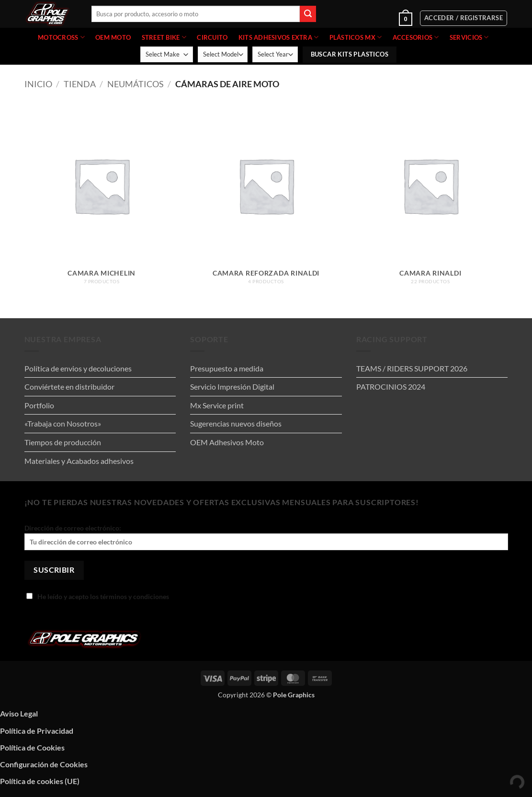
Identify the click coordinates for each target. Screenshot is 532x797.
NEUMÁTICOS (136, 84)
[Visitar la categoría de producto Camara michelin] (102, 201)
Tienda (80, 84)
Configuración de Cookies (44, 764)
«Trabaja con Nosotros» (63, 423)
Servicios (469, 37)
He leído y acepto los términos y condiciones (98, 596)
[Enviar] (308, 14)
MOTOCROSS (61, 37)
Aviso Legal (19, 713)
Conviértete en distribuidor (69, 387)
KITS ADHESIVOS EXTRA (279, 37)
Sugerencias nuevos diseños (236, 423)
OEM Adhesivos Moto (227, 442)
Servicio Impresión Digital (232, 387)
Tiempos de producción (63, 442)
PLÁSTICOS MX (356, 37)
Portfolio (39, 405)
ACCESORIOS (416, 37)
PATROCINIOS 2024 (391, 387)
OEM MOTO (113, 37)
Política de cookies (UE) (40, 781)
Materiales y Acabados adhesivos (79, 461)
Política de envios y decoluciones (78, 368)
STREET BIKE (164, 37)
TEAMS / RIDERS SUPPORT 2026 (412, 368)
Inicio (38, 84)
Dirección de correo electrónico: (266, 537)
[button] (377, 18)
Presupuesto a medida (227, 368)
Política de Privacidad (37, 731)
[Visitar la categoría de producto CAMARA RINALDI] (430, 201)
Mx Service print (217, 405)
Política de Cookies (32, 747)
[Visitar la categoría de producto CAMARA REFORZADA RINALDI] (266, 201)
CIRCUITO (212, 37)
